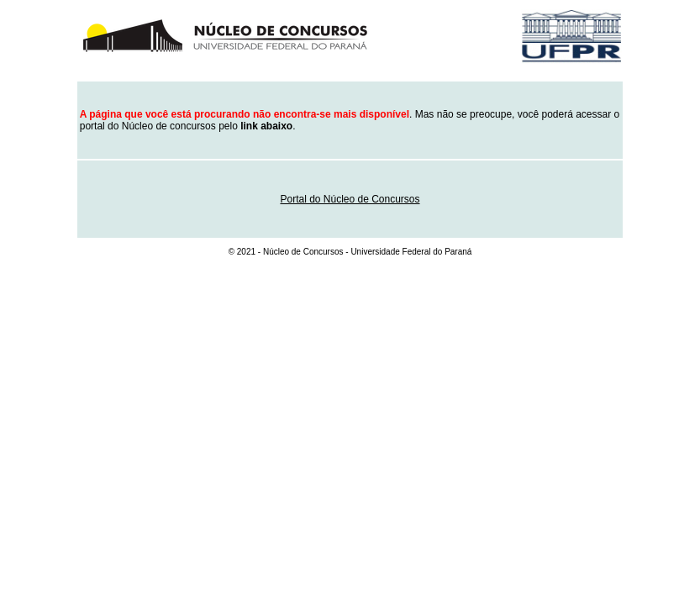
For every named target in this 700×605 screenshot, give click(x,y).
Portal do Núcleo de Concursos (350, 199)
